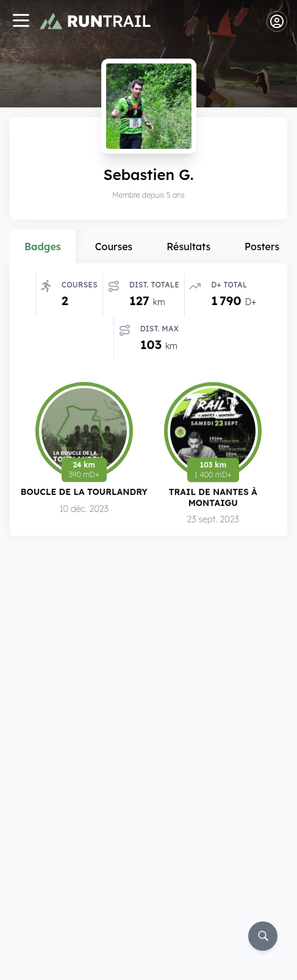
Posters (262, 247)
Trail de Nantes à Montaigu (213, 499)
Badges (43, 247)
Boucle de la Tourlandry (84, 493)
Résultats (188, 247)
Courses (114, 247)
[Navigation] (21, 22)
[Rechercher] (263, 936)
